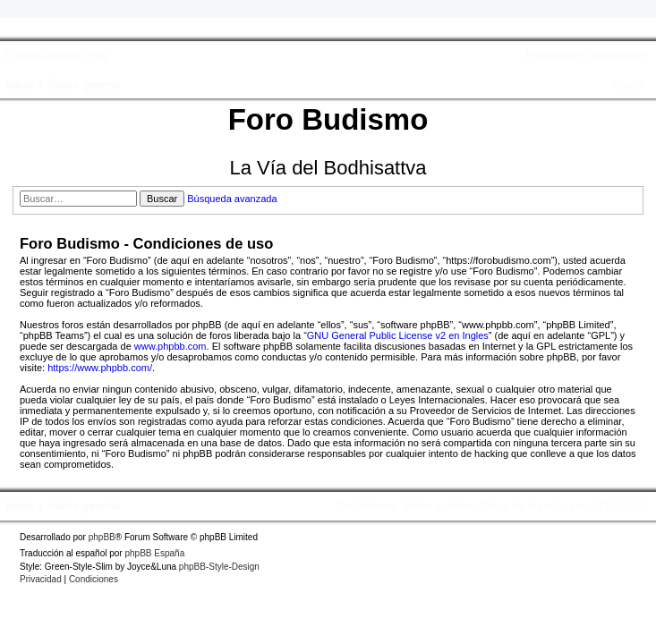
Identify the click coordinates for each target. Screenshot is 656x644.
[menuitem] (98, 55)
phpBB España (154, 553)
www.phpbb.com (170, 346)
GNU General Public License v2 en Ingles (398, 335)
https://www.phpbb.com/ (100, 368)
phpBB (102, 537)
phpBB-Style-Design (219, 567)
